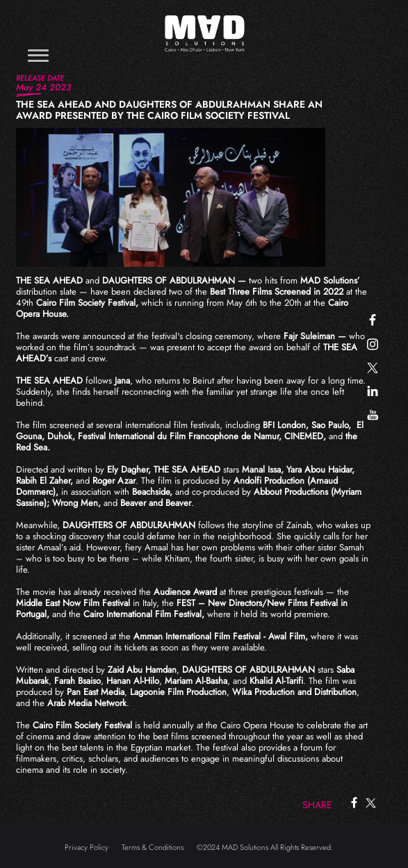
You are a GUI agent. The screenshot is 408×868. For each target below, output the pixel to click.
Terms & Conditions (153, 847)
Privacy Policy (87, 847)
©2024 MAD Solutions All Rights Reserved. (265, 847)
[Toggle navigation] (38, 55)
